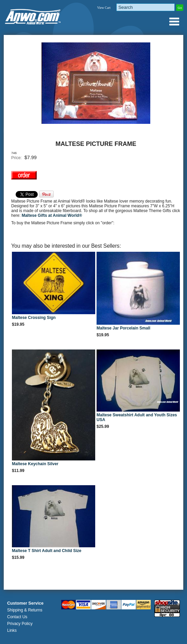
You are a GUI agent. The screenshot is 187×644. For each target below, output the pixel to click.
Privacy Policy (20, 624)
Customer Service (25, 603)
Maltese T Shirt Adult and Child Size (47, 551)
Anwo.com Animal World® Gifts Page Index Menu (174, 21)
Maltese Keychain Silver (35, 464)
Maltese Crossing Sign (34, 318)
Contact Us (17, 617)
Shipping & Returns (25, 610)
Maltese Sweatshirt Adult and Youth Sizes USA (137, 417)
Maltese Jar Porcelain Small (123, 328)
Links (12, 630)
